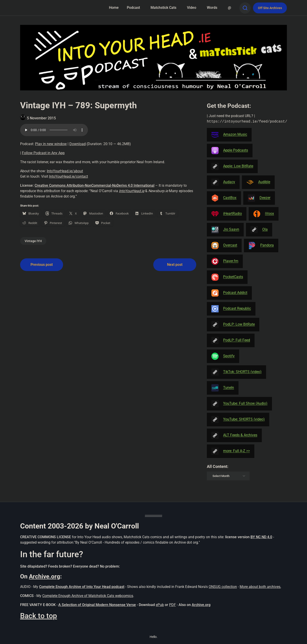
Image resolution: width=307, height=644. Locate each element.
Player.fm (225, 261)
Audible (258, 182)
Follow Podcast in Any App (43, 153)
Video (192, 8)
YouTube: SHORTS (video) (238, 420)
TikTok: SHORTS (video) (236, 372)
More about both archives (260, 587)
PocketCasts (227, 277)
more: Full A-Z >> (231, 451)
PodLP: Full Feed (231, 340)
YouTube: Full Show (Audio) (239, 404)
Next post (175, 265)
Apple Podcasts (230, 151)
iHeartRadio (227, 214)
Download (78, 144)
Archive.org (45, 576)
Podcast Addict (229, 293)
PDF (172, 605)
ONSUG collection (223, 587)
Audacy (223, 182)
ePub (160, 605)
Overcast (224, 245)
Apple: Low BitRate (232, 166)
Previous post (42, 265)
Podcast (133, 8)
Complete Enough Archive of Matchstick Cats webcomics (88, 596)
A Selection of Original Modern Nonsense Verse (97, 605)
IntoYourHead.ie (132, 191)
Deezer (259, 198)
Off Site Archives (270, 8)
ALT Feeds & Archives (234, 435)
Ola (259, 230)
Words (212, 8)
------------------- (153, 515)
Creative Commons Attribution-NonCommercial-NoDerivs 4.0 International (94, 185)
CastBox (224, 198)
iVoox (264, 214)
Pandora (261, 245)
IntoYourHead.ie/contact (68, 176)
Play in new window (51, 144)
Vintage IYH (33, 241)
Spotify (223, 356)
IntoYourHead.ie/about (65, 171)
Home (114, 8)
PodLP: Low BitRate (233, 325)
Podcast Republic (231, 309)
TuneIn (223, 388)
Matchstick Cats (163, 8)
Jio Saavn (225, 230)
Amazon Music (229, 135)
